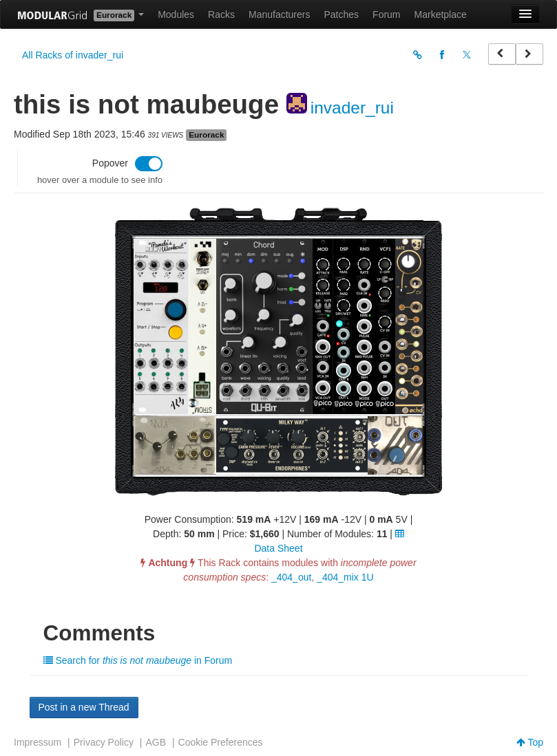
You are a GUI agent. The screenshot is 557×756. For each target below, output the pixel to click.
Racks (221, 14)
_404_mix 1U (345, 577)
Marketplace (441, 14)
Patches (341, 14)
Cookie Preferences (221, 742)
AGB (156, 742)
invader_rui (352, 108)
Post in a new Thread (84, 707)
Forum (386, 14)
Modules (176, 14)
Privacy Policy (104, 742)
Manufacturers (279, 14)
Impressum (38, 742)
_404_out (291, 577)
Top (530, 742)
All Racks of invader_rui (73, 55)
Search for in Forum (138, 660)
